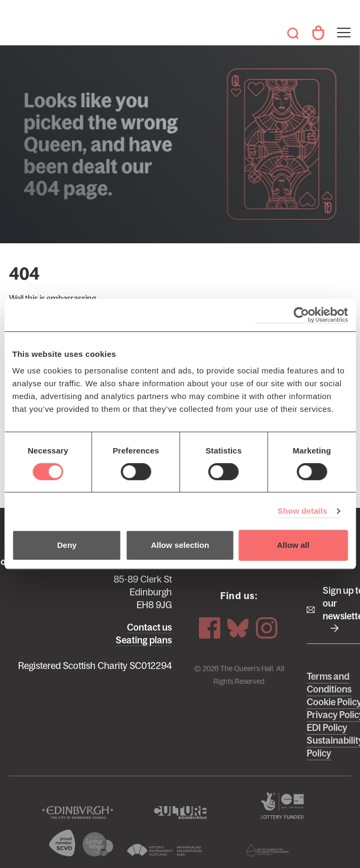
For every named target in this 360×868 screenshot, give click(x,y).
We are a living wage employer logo (98, 845)
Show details (303, 511)
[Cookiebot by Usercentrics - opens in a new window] (301, 315)
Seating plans (144, 640)
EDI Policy (327, 728)
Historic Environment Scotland (164, 851)
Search (293, 33)
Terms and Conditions (329, 683)
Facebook (210, 627)
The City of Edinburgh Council (77, 813)
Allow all (293, 545)
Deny (67, 545)
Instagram (267, 627)
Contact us (149, 627)
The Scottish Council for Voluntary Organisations (62, 843)
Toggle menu (343, 26)
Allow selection (180, 545)
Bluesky (238, 627)
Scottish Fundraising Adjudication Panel (267, 851)
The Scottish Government (283, 806)
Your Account (318, 33)
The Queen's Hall (24, 28)
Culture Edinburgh (180, 813)
